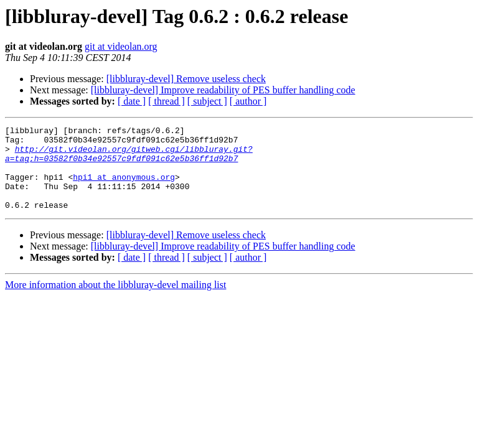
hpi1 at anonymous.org (124, 188)
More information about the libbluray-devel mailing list (115, 301)
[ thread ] (166, 101)
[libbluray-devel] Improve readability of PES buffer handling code (223, 90)
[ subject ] (207, 101)
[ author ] (248, 101)
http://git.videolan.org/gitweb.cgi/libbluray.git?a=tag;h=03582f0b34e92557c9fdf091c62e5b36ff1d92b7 (129, 160)
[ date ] (132, 101)
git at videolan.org (121, 46)
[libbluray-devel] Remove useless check (186, 79)
